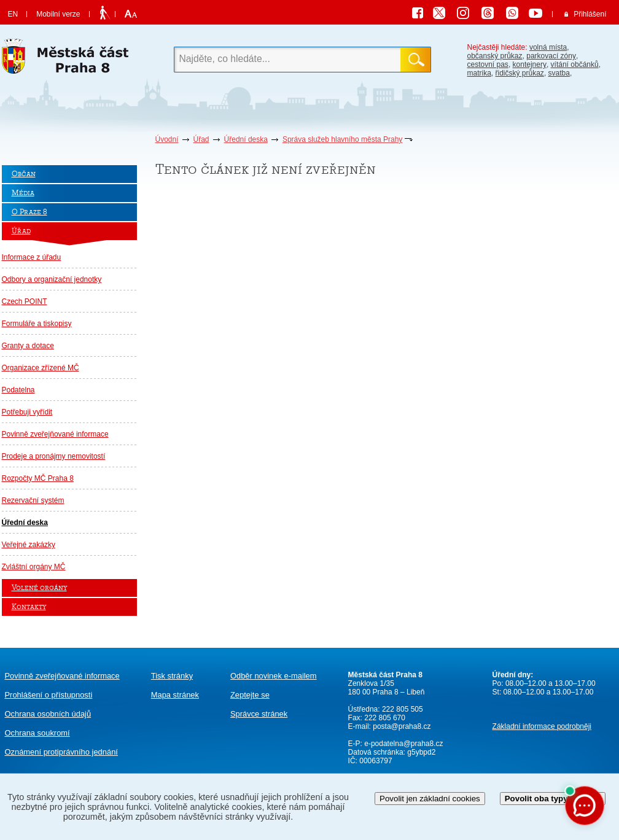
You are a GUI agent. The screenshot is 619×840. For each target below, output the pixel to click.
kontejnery (530, 64)
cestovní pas (488, 64)
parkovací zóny (551, 56)
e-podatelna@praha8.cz (403, 744)
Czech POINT (25, 301)
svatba (559, 73)
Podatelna (18, 390)
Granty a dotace (28, 346)
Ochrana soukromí (37, 733)
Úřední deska (246, 139)
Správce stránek (259, 714)
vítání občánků (575, 64)
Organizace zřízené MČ (41, 368)
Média (23, 193)
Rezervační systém (33, 500)
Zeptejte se (250, 695)
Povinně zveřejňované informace (55, 434)
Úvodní (167, 139)
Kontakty (29, 607)
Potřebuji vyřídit (27, 412)
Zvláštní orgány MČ (34, 567)
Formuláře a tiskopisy (37, 324)
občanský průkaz (495, 56)
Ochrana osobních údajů (48, 714)
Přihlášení (590, 14)
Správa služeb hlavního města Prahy (342, 139)
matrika (479, 73)
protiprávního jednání (61, 752)
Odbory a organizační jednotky (52, 279)
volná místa (548, 47)
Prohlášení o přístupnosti (49, 695)
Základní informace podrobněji (542, 726)
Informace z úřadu (32, 257)
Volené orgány (39, 588)
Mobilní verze (58, 14)
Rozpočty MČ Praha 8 (38, 478)
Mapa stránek (175, 695)
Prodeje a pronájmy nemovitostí (54, 456)
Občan (24, 174)
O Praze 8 (29, 212)
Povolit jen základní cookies (430, 799)
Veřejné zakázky (29, 545)
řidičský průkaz (520, 73)
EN (13, 14)
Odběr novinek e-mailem (274, 676)
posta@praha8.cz (402, 726)
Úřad (201, 139)
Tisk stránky (172, 676)
